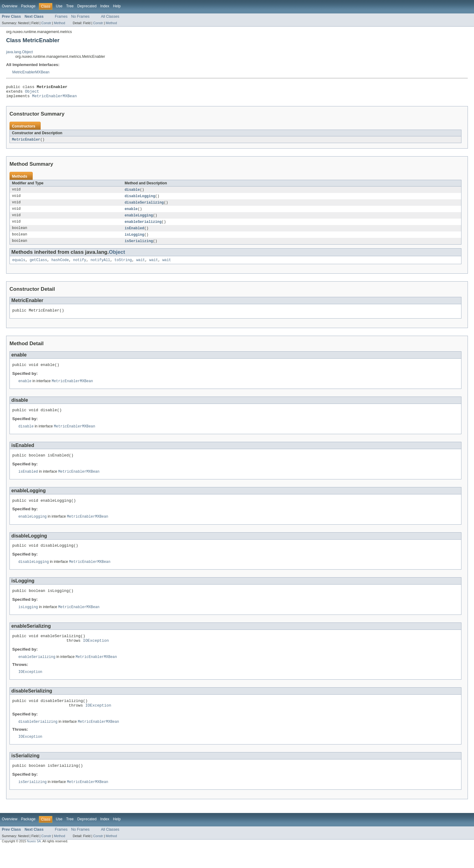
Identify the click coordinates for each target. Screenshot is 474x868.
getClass (38, 266)
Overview (10, 6)
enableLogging (139, 220)
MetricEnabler (26, 142)
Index (105, 6)
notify (80, 266)
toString (123, 266)
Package (28, 6)
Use (59, 6)
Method (59, 23)
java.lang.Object (19, 52)
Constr (46, 23)
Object (32, 93)
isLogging (134, 240)
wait (140, 266)
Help (117, 6)
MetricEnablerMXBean (31, 72)
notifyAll (100, 266)
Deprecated (87, 6)
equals (19, 266)
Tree (70, 6)
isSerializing (139, 247)
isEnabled (134, 233)
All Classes (110, 17)
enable (131, 213)
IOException (96, 657)
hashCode (60, 266)
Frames (61, 17)
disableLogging (140, 200)
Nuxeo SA (34, 863)
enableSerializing (143, 227)
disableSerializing (144, 206)
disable (132, 193)
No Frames (80, 17)
